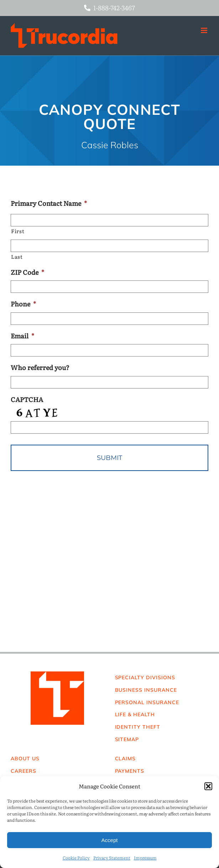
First (18, 231)
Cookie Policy (76, 858)
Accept (110, 840)
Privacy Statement (112, 858)
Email (22, 336)
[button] (208, 786)
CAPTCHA (27, 399)
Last (17, 257)
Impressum (145, 858)
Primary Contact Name (49, 203)
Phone (23, 304)
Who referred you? (40, 367)
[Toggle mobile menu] (205, 30)
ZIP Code (27, 272)
